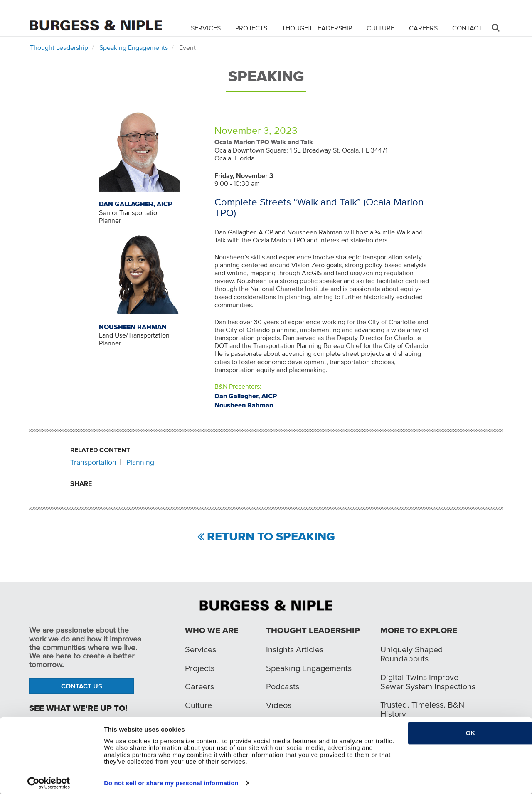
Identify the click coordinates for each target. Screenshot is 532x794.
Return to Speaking (271, 537)
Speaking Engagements (134, 47)
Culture (381, 27)
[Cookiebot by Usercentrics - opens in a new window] (49, 783)
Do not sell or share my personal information (171, 783)
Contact (467, 27)
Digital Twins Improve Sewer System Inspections (428, 682)
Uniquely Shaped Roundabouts (412, 654)
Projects (251, 27)
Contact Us (82, 686)
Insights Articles (295, 649)
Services (206, 27)
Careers (423, 27)
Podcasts (283, 686)
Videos (279, 705)
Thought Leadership (317, 27)
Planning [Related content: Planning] (140, 462)
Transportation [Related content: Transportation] (93, 462)
